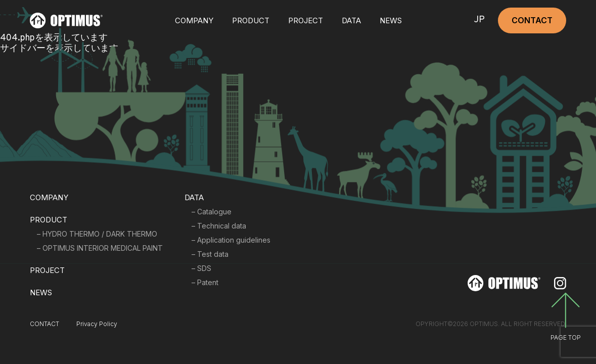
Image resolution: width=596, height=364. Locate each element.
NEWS (391, 20)
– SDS (201, 268)
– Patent (205, 282)
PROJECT (306, 20)
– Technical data (219, 226)
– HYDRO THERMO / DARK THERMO (97, 234)
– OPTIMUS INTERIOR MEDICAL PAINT (100, 248)
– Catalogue (212, 212)
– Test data (210, 254)
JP (479, 20)
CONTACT (532, 20)
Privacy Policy (97, 324)
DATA (351, 20)
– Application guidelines (231, 240)
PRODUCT (49, 220)
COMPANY (194, 20)
